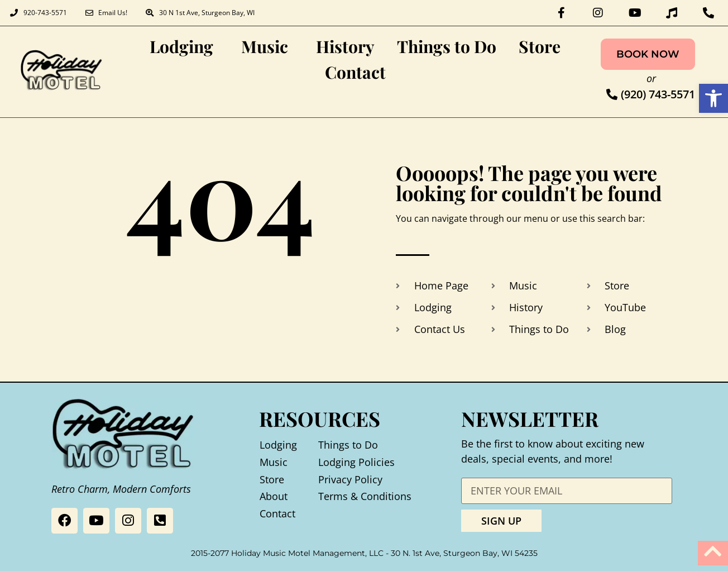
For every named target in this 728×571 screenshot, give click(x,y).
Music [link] (267, 44)
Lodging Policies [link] (356, 459)
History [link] (345, 44)
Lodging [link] (184, 44)
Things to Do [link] (447, 44)
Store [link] (540, 44)
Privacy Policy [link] (350, 476)
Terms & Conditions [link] (365, 493)
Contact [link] (355, 69)
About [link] (274, 493)
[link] (713, 98)
